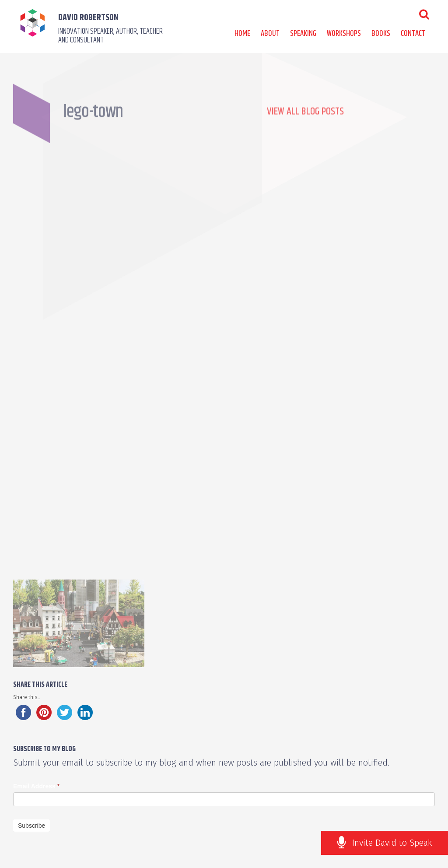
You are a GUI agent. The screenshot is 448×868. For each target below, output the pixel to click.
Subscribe (31, 826)
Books (381, 34)
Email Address (36, 786)
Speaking (303, 34)
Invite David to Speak (392, 843)
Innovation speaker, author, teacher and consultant (110, 36)
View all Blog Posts (305, 127)
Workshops (344, 34)
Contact (413, 34)
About (270, 34)
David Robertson (88, 18)
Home (242, 34)
